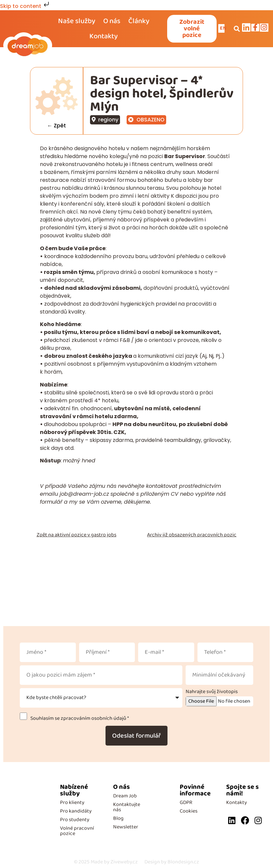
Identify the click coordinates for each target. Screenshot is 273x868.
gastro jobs (104, 535)
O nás (112, 21)
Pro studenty (75, 820)
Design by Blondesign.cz (172, 862)
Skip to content (25, 6)
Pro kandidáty (76, 811)
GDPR (186, 802)
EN (224, 28)
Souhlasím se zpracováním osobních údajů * (79, 718)
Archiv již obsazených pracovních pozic (192, 535)
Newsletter (126, 827)
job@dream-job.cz (84, 494)
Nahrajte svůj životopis (212, 692)
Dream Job (125, 796)
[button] (237, 29)
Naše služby (77, 21)
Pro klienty (72, 802)
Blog (118, 818)
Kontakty (104, 36)
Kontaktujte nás (127, 807)
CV (175, 494)
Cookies (189, 811)
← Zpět (57, 126)
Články (139, 21)
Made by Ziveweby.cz (106, 862)
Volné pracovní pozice (77, 831)
